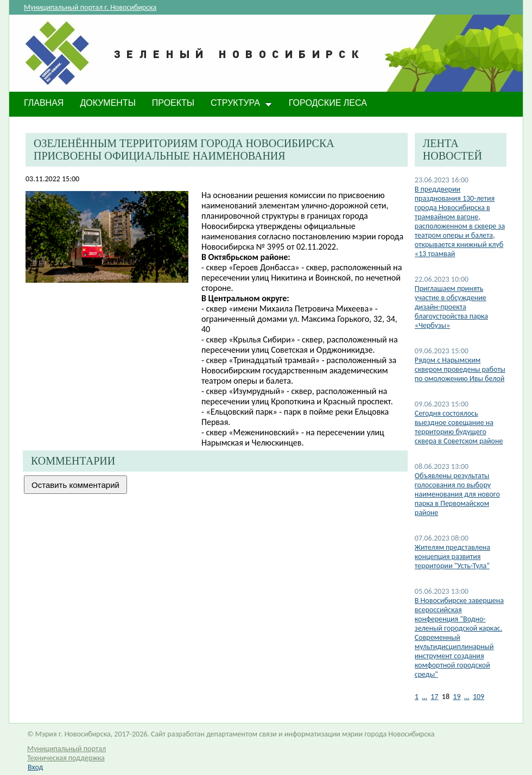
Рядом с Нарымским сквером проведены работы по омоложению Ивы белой (460, 369)
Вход (35, 767)
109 (479, 697)
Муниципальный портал (66, 749)
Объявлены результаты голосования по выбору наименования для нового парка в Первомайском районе (457, 494)
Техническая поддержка (66, 758)
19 (457, 697)
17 (434, 697)
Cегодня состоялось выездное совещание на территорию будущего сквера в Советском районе (459, 427)
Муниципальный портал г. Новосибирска (90, 7)
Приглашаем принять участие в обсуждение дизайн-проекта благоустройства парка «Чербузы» (451, 307)
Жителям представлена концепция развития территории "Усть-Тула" (452, 557)
